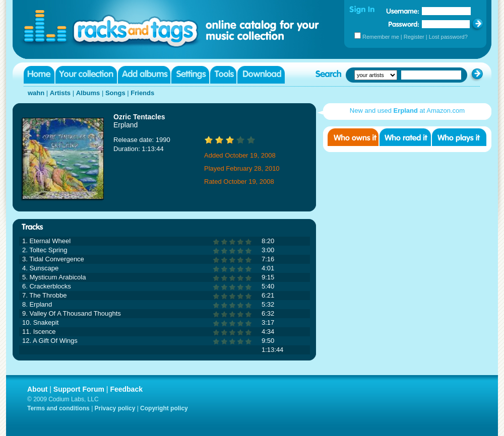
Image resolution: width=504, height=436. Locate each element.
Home (39, 75)
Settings (190, 75)
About (37, 389)
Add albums (144, 75)
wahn (36, 93)
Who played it (459, 137)
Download (261, 75)
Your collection (86, 75)
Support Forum (79, 389)
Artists (60, 93)
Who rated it (405, 137)
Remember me (381, 37)
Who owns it (353, 137)
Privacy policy (115, 408)
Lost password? (448, 37)
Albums (88, 93)
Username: (403, 11)
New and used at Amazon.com (407, 111)
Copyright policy (164, 408)
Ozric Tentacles (139, 117)
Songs (115, 93)
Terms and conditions (58, 408)
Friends (142, 93)
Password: (404, 24)
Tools (223, 75)
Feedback (126, 389)
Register (414, 37)
